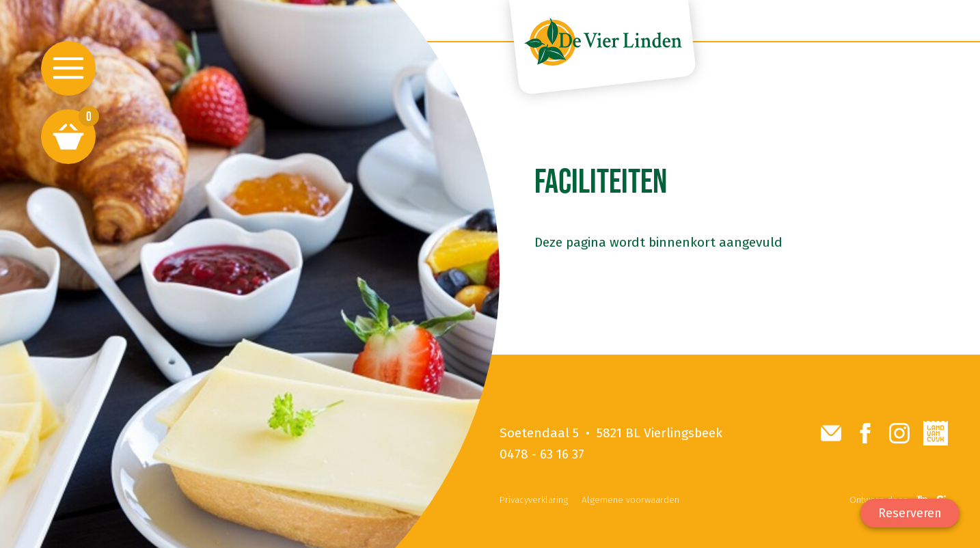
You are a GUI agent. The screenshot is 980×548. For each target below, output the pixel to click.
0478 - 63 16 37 (542, 454)
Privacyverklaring (534, 500)
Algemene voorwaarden (630, 500)
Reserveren (910, 513)
